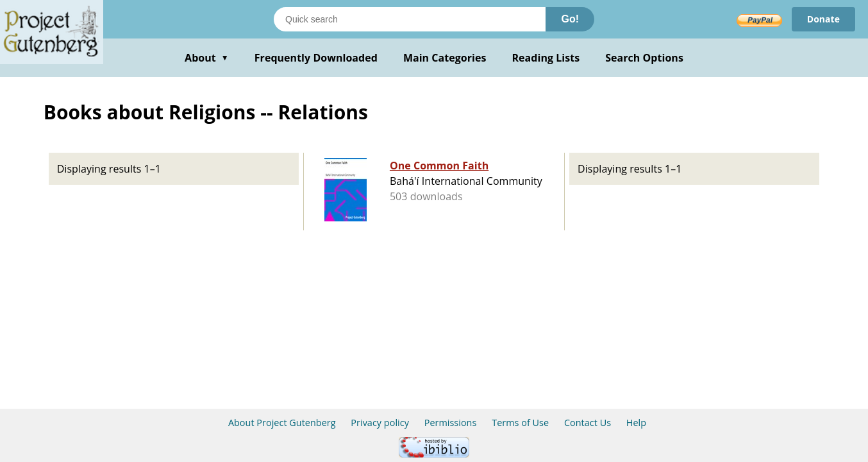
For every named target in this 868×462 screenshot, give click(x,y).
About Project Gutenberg (282, 423)
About (207, 58)
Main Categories (445, 58)
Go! (570, 19)
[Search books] (410, 19)
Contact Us (588, 423)
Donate (823, 19)
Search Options (644, 58)
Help (636, 423)
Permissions (451, 423)
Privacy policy (380, 423)
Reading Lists (546, 58)
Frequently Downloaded (316, 58)
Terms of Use (520, 423)
